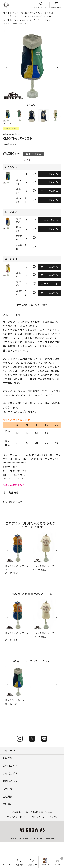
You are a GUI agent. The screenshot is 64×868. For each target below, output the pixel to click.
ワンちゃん (43, 13)
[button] (8, 117)
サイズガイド (10, 773)
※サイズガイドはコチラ (16, 420)
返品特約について (12, 502)
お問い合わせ (10, 781)
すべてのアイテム (27, 13)
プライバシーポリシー (17, 817)
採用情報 (8, 804)
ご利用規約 (17, 812)
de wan (23, 20)
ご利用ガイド (10, 766)
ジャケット (22, 16)
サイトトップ (10, 13)
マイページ (9, 750)
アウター (10, 16)
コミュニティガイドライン (45, 817)
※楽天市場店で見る (14, 485)
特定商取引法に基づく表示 (39, 812)
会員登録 (8, 758)
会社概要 (8, 796)
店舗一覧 (8, 789)
